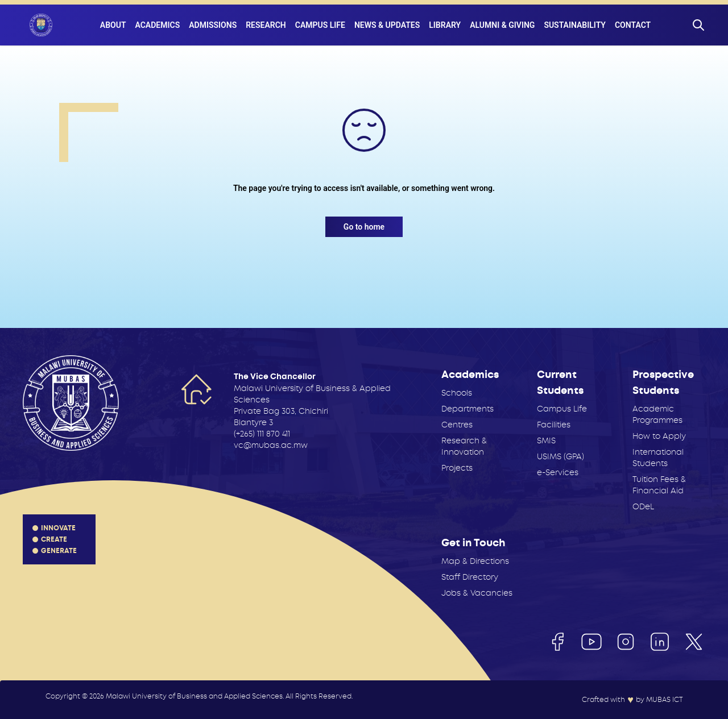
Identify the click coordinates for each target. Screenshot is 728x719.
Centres (457, 425)
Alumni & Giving (502, 25)
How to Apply (659, 436)
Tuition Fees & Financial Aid (659, 485)
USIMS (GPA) (561, 456)
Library (445, 25)
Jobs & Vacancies (477, 593)
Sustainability (575, 25)
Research (266, 25)
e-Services (558, 472)
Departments (468, 409)
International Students (658, 458)
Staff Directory (470, 577)
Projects (457, 468)
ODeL (643, 506)
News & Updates (387, 25)
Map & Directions (475, 561)
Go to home (364, 227)
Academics (157, 25)
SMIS (546, 440)
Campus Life (320, 25)
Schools (457, 393)
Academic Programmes (657, 414)
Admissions (213, 25)
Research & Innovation (464, 446)
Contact (633, 25)
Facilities (554, 425)
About (113, 25)
